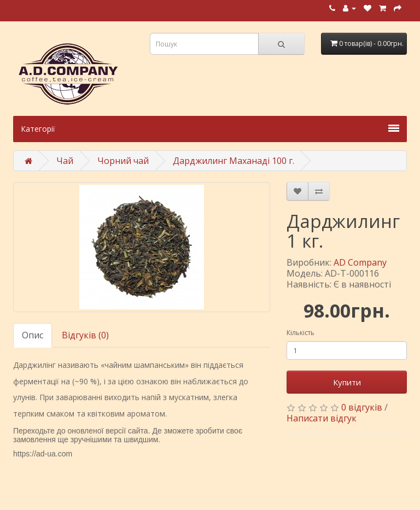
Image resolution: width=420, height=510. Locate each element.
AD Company (360, 262)
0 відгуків (362, 407)
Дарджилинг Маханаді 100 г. (234, 161)
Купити (347, 382)
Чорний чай (123, 161)
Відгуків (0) (85, 335)
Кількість (301, 333)
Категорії (210, 129)
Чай (65, 161)
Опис (33, 335)
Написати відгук (322, 418)
